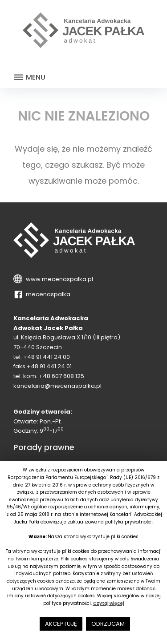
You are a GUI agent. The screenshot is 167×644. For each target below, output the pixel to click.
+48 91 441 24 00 (47, 357)
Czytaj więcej (109, 603)
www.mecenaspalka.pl (58, 279)
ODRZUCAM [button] (108, 624)
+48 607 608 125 (61, 376)
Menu (29, 77)
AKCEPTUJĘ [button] (61, 624)
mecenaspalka (47, 294)
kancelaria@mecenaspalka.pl (57, 386)
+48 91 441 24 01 (49, 366)
